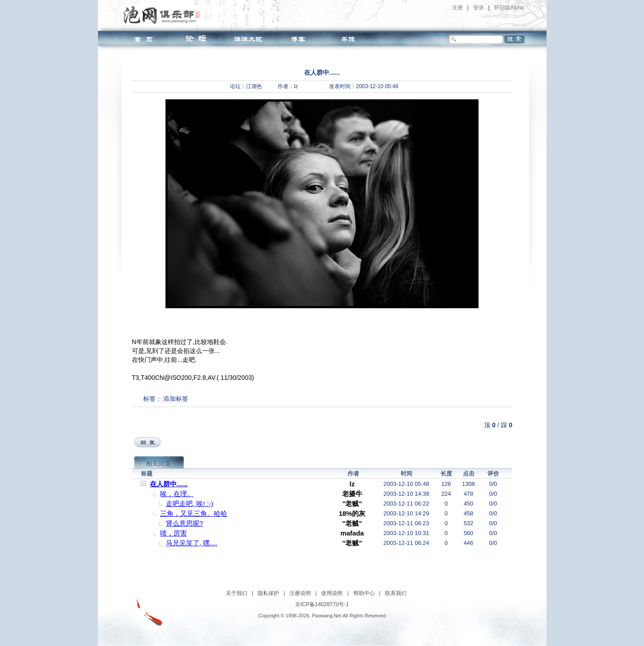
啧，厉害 (174, 533)
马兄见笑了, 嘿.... (192, 543)
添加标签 (176, 399)
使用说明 (332, 593)
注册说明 (300, 593)
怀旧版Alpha (509, 8)
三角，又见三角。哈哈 (194, 513)
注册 (458, 8)
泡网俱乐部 (164, 15)
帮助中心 (364, 593)
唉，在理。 (177, 494)
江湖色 (254, 86)
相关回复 (158, 463)
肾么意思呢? (184, 523)
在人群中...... (169, 484)
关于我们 (237, 593)
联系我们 (396, 593)
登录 (479, 8)
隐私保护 (268, 593)
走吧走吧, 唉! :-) (190, 504)
